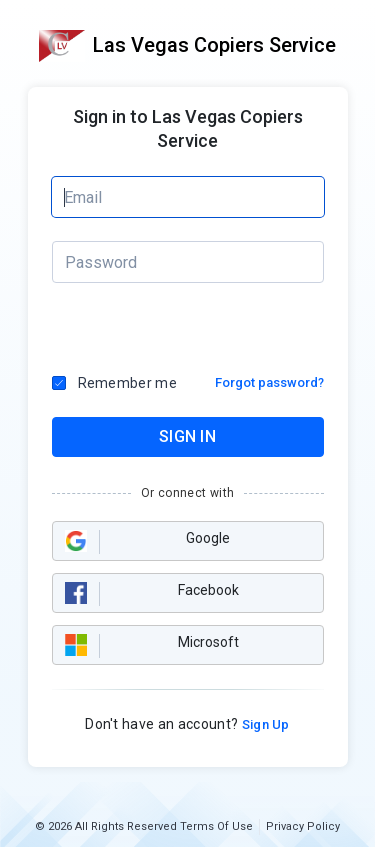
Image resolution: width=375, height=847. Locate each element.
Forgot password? (269, 382)
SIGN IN (187, 436)
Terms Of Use (216, 826)
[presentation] (137, 329)
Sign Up (264, 724)
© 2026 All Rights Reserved (106, 826)
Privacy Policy (303, 826)
